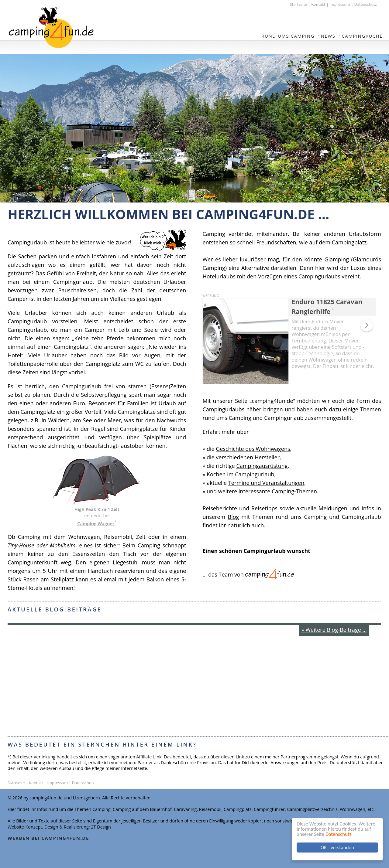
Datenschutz (338, 834)
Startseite (299, 4)
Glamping (337, 259)
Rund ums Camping (288, 36)
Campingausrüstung (262, 466)
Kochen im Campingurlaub (241, 474)
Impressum (340, 4)
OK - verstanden (337, 848)
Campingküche (362, 36)
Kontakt (318, 4)
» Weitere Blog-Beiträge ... (334, 630)
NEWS (328, 36)
